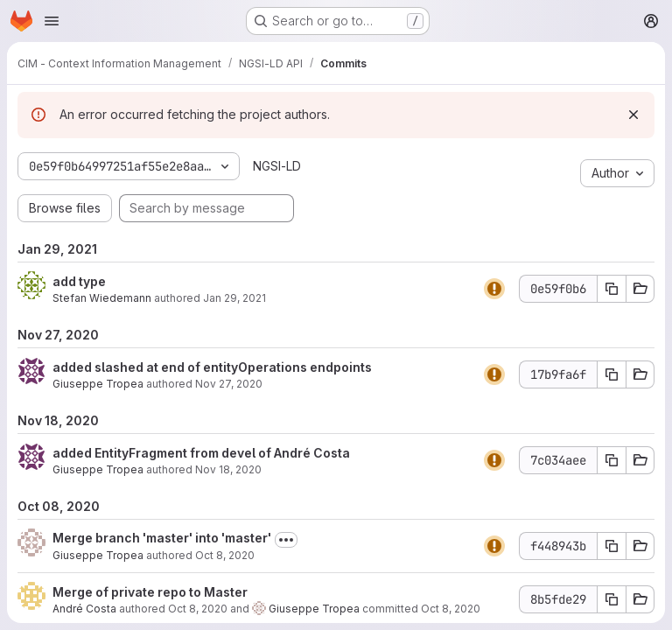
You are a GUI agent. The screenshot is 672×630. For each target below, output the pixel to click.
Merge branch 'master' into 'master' (162, 538)
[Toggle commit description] (286, 540)
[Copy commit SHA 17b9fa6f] (612, 374)
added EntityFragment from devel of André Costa (201, 453)
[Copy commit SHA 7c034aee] (612, 460)
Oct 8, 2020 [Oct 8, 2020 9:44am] (225, 555)
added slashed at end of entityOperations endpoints (212, 367)
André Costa (84, 609)
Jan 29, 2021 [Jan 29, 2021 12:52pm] (234, 298)
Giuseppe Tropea (98, 384)
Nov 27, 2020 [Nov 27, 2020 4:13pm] (229, 384)
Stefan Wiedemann (102, 298)
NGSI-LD (277, 166)
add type (79, 281)
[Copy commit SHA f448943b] (612, 546)
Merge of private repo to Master (150, 592)
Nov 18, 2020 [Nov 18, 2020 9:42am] (228, 469)
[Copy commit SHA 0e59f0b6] (612, 289)
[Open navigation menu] (52, 21)
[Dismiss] (633, 115)
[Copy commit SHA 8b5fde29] (612, 599)
